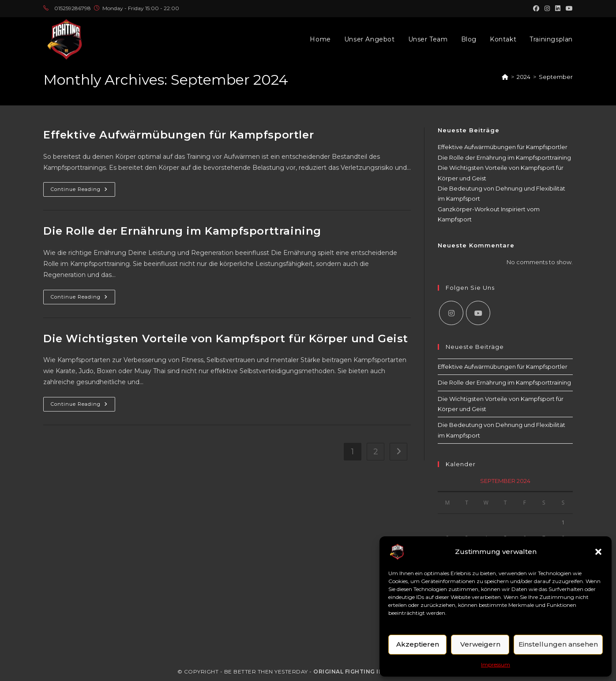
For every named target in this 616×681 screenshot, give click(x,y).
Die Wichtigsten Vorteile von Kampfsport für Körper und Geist (226, 339)
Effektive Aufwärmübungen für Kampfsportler (178, 135)
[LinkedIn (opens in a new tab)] (558, 8)
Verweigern (480, 644)
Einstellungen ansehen (558, 644)
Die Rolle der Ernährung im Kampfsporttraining (182, 231)
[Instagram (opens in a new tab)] (547, 8)
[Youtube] (478, 313)
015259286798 (73, 8)
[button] (598, 552)
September (556, 77)
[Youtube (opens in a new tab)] (568, 8)
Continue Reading (83, 191)
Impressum (496, 664)
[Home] (505, 77)
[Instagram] (451, 313)
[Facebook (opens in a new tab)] (536, 8)
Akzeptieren (418, 644)
